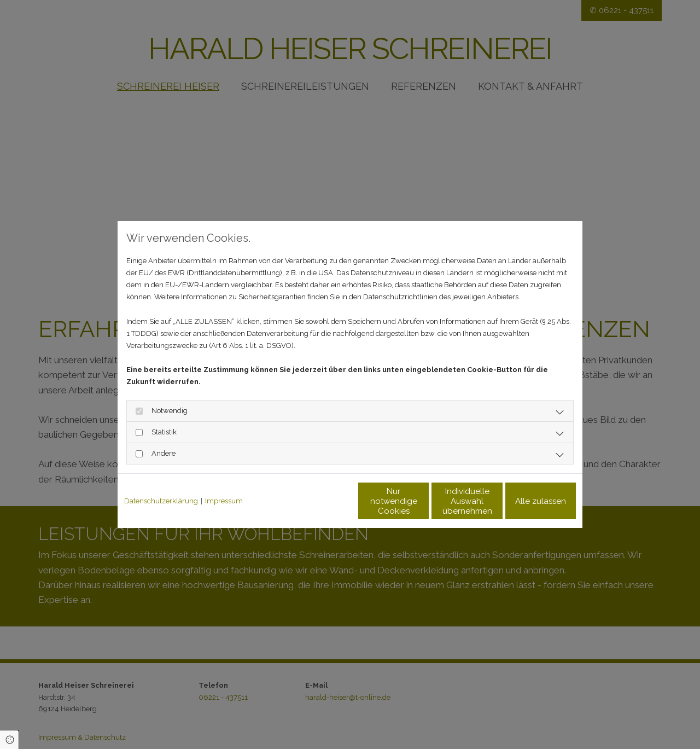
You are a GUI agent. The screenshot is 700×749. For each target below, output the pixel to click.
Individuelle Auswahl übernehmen (421, 501)
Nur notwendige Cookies (317, 501)
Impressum (224, 501)
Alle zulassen (525, 501)
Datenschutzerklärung (161, 501)
